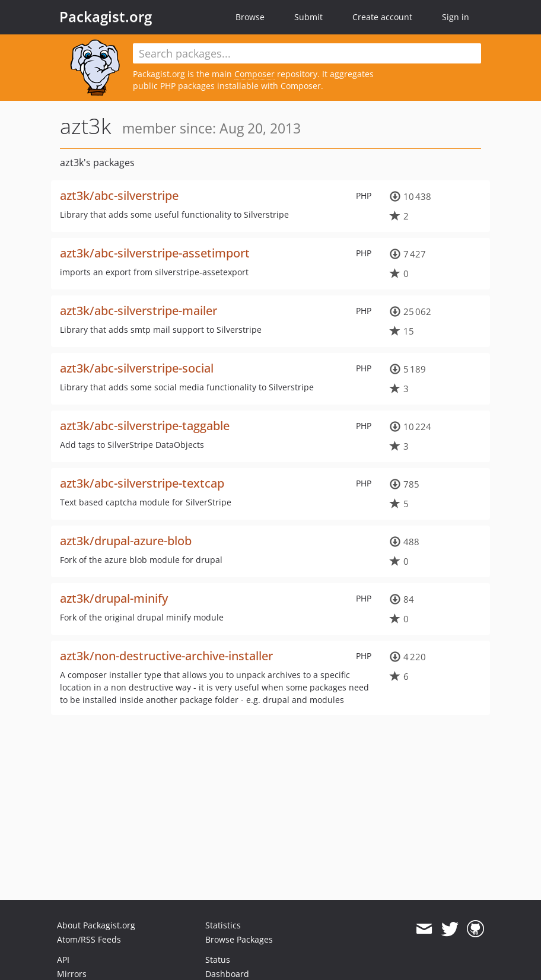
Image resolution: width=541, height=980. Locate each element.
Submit (308, 17)
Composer (254, 74)
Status (218, 960)
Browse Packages (239, 939)
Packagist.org (106, 17)
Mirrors (72, 974)
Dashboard (227, 974)
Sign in (456, 17)
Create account (382, 17)
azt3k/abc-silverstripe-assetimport (155, 253)
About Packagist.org (96, 925)
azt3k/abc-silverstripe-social (137, 368)
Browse (250, 17)
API (63, 960)
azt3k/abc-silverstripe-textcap (142, 483)
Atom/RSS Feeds (89, 939)
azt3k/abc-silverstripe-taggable (145, 426)
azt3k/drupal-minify (114, 598)
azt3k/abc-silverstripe (119, 195)
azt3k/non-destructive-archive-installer (166, 656)
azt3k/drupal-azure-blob (126, 541)
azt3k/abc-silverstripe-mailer (139, 311)
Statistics (223, 925)
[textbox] (307, 53)
